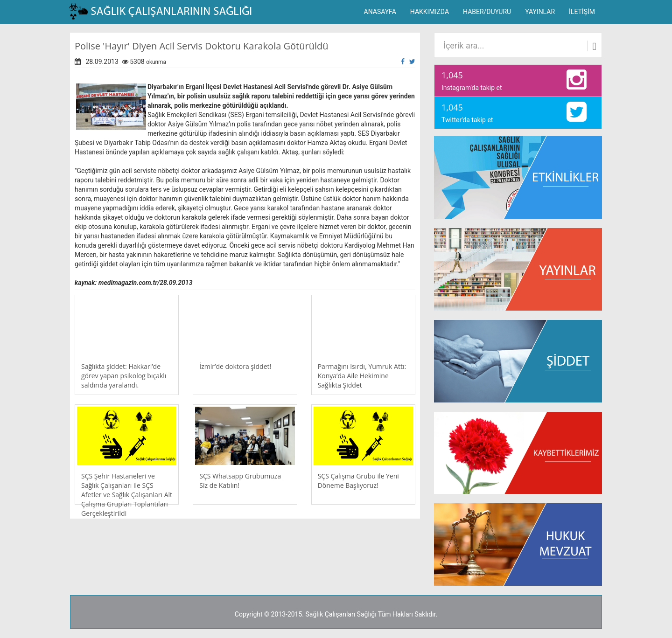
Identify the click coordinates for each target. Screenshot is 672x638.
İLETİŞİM (582, 12)
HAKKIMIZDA (430, 12)
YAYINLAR (540, 12)
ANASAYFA (380, 12)
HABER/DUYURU (487, 12)
